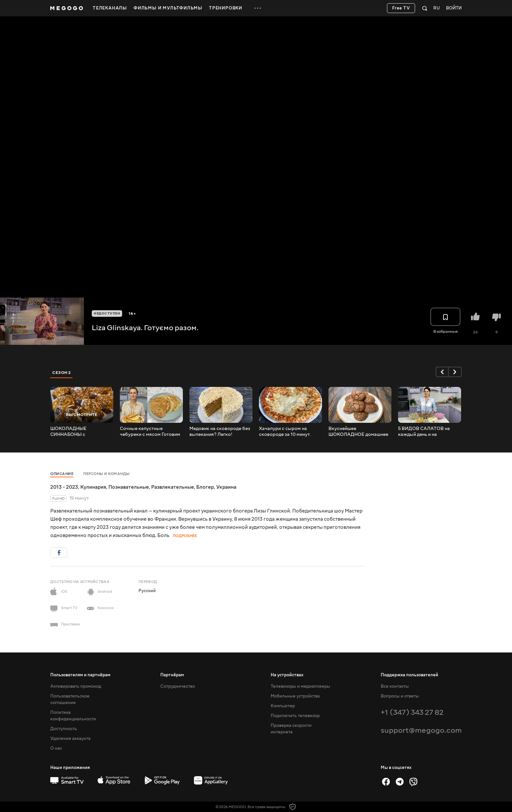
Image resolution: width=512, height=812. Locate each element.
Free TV (401, 8)
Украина (226, 487)
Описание (62, 474)
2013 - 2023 (64, 487)
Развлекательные (173, 487)
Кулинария (93, 487)
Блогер (205, 487)
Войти (454, 8)
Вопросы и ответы (400, 696)
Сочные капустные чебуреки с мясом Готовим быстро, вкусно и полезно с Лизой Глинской (151, 432)
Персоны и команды (107, 474)
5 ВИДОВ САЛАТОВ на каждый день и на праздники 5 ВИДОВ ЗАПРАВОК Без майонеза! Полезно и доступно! (428, 432)
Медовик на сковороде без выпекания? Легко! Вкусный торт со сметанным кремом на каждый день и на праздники (220, 432)
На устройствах (287, 675)
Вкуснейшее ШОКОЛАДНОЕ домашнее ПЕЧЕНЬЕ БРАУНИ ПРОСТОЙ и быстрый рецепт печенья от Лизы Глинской (358, 432)
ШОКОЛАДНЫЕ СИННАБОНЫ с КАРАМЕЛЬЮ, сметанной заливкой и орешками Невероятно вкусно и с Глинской (79, 432)
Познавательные (129, 487)
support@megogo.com (421, 730)
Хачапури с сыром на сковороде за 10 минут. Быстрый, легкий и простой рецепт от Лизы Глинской (290, 432)
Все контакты (395, 686)
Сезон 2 (62, 373)
